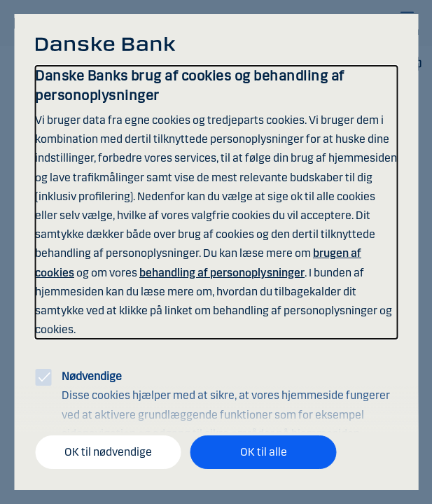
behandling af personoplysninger (222, 273)
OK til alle (264, 452)
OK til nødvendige (108, 452)
